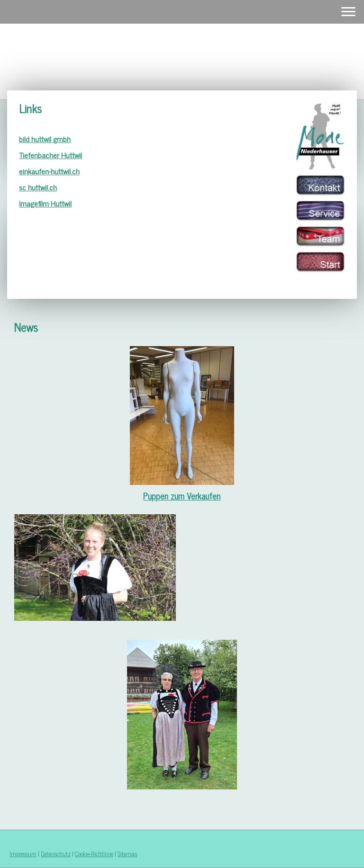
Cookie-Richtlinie (94, 854)
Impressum (23, 854)
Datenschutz (56, 854)
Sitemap (127, 854)
